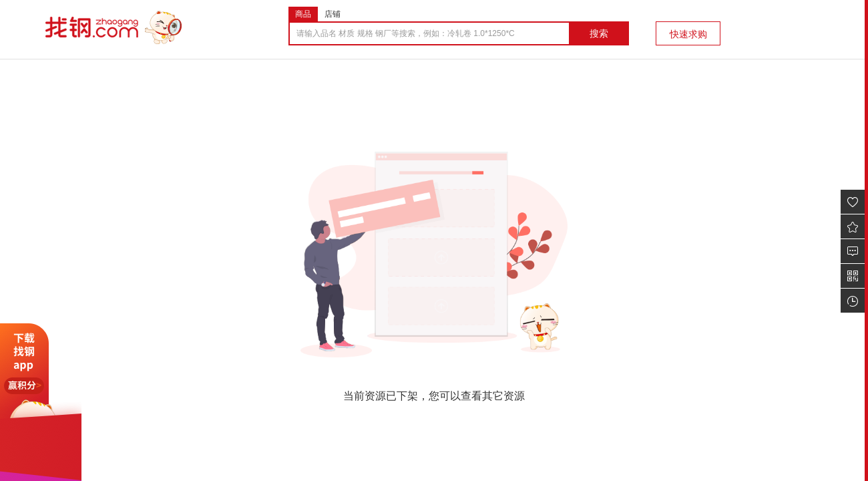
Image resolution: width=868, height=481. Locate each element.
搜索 (599, 33)
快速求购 (688, 34)
